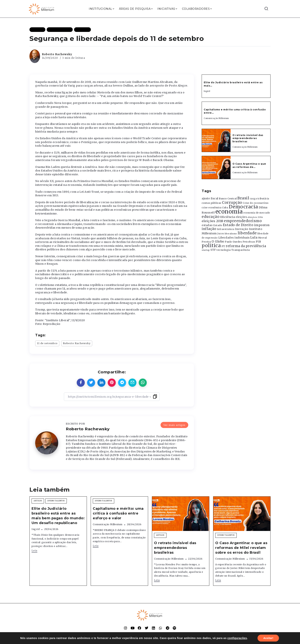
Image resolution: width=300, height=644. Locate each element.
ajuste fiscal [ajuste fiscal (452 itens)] (210, 199)
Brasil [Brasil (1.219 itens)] (243, 198)
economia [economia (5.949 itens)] (229, 212)
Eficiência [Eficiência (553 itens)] (228, 217)
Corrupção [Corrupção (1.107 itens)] (232, 202)
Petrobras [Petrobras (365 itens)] (249, 242)
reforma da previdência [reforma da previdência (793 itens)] (246, 246)
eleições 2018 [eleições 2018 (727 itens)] (212, 221)
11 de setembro (47, 343)
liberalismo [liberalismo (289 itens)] (231, 234)
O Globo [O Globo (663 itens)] (218, 241)
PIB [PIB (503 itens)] (258, 242)
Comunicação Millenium (216, 118)
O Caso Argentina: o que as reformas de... (249, 165)
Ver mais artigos (174, 425)
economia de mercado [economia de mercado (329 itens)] (257, 213)
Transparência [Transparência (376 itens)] (241, 250)
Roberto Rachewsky (57, 54)
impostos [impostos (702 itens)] (262, 225)
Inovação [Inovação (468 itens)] (242, 229)
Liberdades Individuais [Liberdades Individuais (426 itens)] (234, 238)
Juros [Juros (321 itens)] (221, 234)
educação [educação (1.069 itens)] (211, 217)
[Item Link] (216, 140)
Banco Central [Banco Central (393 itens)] (228, 199)
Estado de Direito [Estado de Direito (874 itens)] (238, 225)
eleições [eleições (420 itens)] (241, 217)
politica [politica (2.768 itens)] (211, 246)
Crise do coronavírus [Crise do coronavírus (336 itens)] (256, 203)
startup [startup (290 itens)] (206, 250)
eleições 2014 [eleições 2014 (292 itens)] (255, 217)
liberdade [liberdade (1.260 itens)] (247, 233)
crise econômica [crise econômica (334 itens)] (212, 208)
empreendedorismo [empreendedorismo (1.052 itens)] (243, 221)
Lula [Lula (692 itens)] (254, 237)
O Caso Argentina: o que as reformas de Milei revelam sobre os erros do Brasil (241, 548)
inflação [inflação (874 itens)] (209, 229)
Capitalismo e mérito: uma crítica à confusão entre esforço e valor (118, 513)
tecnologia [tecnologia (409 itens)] (224, 250)
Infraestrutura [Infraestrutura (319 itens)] (226, 229)
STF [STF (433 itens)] (213, 250)
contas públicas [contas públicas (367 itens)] (212, 203)
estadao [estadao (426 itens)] (207, 225)
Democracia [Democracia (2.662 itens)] (243, 207)
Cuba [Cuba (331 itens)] (225, 208)
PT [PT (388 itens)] (223, 246)
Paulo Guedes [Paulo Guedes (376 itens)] (233, 242)
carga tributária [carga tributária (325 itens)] (260, 199)
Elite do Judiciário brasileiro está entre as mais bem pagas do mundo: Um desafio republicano (58, 516)
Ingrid (207, 91)
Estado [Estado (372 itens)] (218, 225)
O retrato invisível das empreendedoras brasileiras (248, 138)
